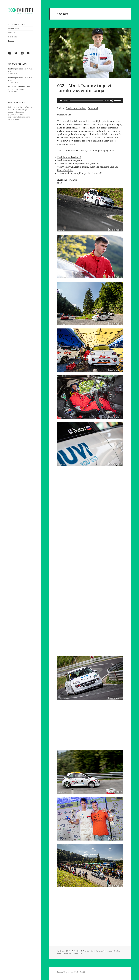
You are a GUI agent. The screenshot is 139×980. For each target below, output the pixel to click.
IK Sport (65, 953)
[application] (90, 101)
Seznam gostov (14, 28)
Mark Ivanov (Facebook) (69, 157)
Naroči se (12, 33)
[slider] (86, 101)
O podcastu (12, 37)
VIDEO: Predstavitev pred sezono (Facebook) (79, 163)
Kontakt (11, 41)
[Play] (61, 101)
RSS (70, 115)
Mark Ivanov (73, 953)
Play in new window (76, 108)
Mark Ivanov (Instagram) (69, 160)
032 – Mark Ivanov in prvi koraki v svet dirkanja (84, 88)
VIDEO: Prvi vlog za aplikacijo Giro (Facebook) (80, 173)
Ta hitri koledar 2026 (16, 24)
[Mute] (112, 101)
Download (93, 108)
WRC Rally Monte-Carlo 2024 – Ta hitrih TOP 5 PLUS (20, 88)
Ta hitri (76, 951)
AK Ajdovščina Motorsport (93, 951)
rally (80, 953)
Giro (105, 951)
